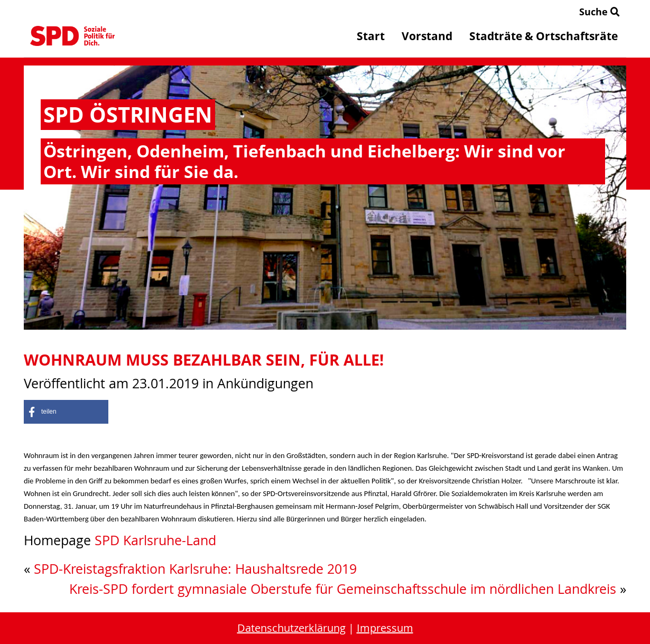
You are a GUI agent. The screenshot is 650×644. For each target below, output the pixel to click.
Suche (600, 12)
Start (371, 36)
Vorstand (427, 36)
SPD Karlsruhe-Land (155, 540)
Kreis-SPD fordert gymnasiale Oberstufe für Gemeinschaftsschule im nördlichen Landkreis (343, 589)
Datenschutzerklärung (291, 628)
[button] (66, 412)
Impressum (385, 628)
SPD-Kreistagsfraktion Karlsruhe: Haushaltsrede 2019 (195, 569)
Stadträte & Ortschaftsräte (544, 36)
